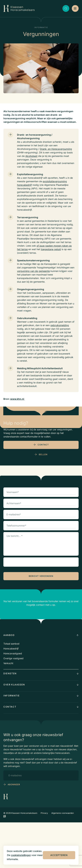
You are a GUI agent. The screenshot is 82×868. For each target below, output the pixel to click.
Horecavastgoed (13, 699)
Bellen (43, 500)
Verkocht (8, 709)
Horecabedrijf (11, 694)
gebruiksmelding (60, 325)
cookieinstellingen (21, 855)
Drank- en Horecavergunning (56, 149)
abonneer (14, 830)
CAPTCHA (13, 607)
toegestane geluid (51, 249)
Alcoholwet (31, 156)
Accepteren (59, 855)
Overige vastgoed (13, 704)
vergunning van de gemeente (33, 271)
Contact (43, 490)
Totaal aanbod (11, 689)
